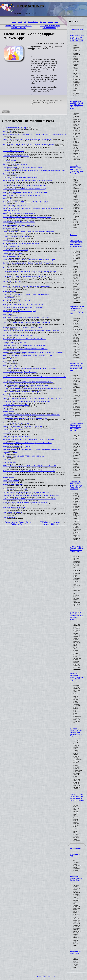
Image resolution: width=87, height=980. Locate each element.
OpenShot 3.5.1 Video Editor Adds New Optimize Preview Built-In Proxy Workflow (77, 427)
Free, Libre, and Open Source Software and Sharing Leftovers (22, 167)
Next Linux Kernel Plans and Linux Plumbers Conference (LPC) (23, 304)
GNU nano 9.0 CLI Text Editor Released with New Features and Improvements (77, 243)
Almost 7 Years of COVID (11, 481)
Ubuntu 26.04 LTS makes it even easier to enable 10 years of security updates (27, 139)
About (20, 22)
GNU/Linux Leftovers (9, 161)
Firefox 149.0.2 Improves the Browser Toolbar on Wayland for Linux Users (76, 677)
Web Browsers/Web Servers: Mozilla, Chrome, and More (21, 177)
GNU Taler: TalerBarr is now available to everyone (19, 225)
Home (14, 22)
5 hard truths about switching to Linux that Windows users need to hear (25, 418)
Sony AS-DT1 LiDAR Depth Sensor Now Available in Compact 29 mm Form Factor (77, 38)
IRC (25, 22)
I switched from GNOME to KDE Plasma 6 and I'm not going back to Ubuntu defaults (29, 499)
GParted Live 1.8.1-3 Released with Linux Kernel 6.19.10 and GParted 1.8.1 (77, 549)
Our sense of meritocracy (11, 247)
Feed (56, 22)
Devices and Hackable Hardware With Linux (17, 446)
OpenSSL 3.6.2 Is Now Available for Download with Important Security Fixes (76, 732)
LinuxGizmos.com (76, 30)
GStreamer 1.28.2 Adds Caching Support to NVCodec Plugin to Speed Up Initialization (77, 485)
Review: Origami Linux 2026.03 (13, 512)
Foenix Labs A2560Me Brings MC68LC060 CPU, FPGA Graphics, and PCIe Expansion (77, 169)
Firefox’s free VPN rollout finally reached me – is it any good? (22, 392)
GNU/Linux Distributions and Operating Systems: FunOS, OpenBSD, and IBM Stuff (29, 440)
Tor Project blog (76, 848)
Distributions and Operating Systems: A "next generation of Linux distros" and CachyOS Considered (34, 352)
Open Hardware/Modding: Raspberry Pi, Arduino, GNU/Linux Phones (24, 339)
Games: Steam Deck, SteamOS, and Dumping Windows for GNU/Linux (25, 349)
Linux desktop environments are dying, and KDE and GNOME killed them (26, 492)
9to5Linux (74, 235)
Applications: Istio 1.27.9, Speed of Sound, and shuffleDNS (21, 195)
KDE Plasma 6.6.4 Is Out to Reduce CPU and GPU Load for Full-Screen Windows (77, 798)
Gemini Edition (33, 22)
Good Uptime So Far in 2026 (12, 281)
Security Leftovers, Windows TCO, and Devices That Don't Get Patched (25, 202)
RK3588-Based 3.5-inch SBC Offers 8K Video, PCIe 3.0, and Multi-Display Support (77, 105)
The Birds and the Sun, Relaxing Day (15, 128)
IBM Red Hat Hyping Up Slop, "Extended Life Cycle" (19, 311)
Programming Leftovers (10, 174)
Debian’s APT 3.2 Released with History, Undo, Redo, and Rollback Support (77, 616)
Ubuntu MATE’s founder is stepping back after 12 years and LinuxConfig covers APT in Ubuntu (33, 398)
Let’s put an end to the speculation (14, 484)
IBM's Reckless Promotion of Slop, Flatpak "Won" (18, 336)
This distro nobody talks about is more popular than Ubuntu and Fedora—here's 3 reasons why (33, 388)
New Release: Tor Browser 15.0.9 (76, 952)
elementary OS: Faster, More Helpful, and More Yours (20, 372)
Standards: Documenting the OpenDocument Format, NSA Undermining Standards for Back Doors (34, 171)
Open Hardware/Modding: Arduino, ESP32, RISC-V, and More (22, 308)
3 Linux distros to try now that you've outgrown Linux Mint (21, 243)
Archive (50, 22)
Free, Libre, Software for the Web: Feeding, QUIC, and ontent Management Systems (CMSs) (32, 449)
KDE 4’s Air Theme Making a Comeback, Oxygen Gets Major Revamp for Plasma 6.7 (30, 466)
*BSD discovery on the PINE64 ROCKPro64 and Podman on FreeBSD (25, 192)
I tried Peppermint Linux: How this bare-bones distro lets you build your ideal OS (28, 382)
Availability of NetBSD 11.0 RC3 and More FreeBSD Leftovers (22, 327)
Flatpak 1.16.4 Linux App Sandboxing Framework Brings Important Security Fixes (77, 367)
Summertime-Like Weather (11, 256)
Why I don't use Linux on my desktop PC (16, 489)
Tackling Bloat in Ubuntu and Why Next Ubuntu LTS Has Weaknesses (25, 345)
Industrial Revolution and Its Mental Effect (16, 405)
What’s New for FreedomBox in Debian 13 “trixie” (18, 27)
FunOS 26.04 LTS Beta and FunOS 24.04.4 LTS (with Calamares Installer (26, 294)
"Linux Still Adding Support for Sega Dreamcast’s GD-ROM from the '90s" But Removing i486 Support (35, 134)
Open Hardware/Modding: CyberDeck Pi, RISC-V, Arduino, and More (24, 185)
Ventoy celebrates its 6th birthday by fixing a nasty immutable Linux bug (25, 385)
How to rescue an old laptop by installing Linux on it (19, 214)
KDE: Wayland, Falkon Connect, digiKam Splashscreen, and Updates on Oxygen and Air (31, 369)
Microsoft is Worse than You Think (14, 151)
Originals (43, 22)
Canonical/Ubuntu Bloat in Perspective (15, 164)
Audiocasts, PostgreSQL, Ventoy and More (16, 436)
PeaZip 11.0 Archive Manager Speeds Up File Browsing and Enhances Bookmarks (29, 471)
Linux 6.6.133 (7, 433)
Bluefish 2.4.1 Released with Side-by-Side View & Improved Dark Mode (25, 502)
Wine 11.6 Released (9, 463)
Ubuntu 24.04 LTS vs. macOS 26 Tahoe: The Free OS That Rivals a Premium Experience (31, 331)
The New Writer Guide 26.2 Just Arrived (15, 250)
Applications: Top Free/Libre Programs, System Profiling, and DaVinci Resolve (27, 355)
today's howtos (8, 199)
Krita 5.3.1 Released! (10, 365)
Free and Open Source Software (13, 253)
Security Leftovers (9, 298)
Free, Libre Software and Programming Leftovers (18, 301)
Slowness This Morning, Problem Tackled (16, 237)
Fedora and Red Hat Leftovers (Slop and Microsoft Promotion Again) (24, 189)
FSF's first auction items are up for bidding (50, 27)
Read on (6, 112)
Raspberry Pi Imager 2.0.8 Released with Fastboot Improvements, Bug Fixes (27, 217)
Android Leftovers (8, 240)
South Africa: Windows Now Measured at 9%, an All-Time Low (22, 426)
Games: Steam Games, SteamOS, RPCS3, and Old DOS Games (23, 456)
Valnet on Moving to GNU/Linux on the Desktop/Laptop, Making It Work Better (27, 443)
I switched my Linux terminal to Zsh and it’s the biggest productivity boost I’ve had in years (31, 496)
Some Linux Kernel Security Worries (14, 205)
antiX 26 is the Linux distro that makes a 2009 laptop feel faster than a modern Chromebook (32, 415)
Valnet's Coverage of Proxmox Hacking (15, 342)
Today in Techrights (9, 268)
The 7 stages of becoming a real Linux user (16, 423)
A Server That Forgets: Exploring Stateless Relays (76, 878)
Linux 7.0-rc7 (7, 131)
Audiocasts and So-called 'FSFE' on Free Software (19, 222)
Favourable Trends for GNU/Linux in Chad (16, 156)
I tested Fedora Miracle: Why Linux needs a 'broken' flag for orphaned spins (27, 402)
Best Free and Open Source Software (15, 507)
